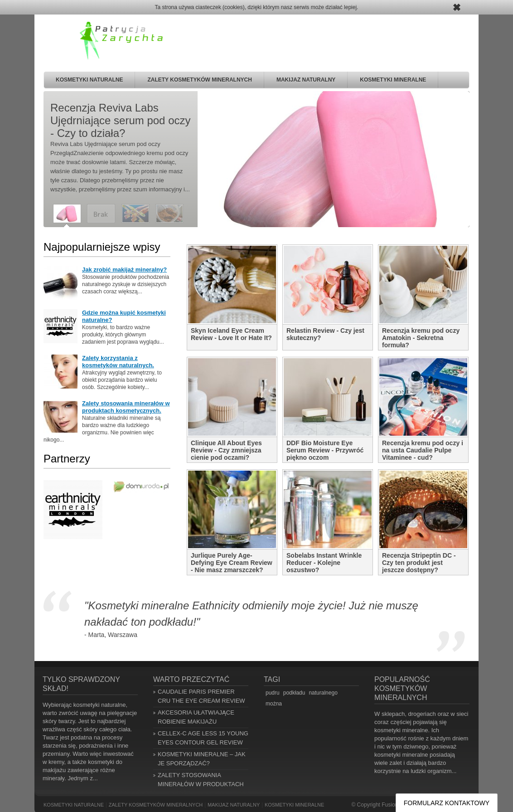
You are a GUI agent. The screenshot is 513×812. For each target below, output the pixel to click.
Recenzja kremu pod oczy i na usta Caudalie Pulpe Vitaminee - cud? (423, 450)
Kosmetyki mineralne (393, 80)
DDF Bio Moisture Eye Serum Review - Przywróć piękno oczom (325, 450)
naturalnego (323, 693)
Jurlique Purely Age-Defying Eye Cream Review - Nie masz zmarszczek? (232, 563)
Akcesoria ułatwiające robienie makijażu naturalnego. (196, 722)
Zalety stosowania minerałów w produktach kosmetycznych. (126, 407)
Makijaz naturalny (306, 80)
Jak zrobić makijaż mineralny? (124, 270)
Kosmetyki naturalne (89, 80)
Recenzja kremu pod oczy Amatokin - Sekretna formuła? (421, 338)
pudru (273, 693)
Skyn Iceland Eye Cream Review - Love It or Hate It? (231, 334)
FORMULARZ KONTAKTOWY (447, 803)
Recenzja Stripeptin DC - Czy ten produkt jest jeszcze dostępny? (419, 563)
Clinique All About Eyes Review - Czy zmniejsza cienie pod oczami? (226, 450)
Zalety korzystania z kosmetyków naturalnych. (118, 362)
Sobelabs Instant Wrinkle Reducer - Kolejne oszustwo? (324, 563)
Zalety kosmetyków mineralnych (199, 80)
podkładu (294, 693)
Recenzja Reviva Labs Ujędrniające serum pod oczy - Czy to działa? (120, 120)
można (274, 704)
